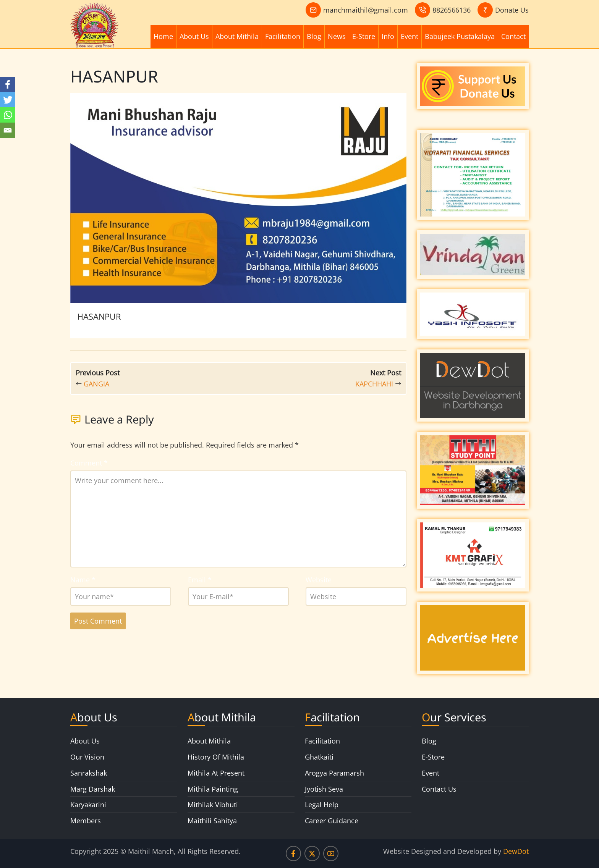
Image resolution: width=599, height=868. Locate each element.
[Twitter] (8, 100)
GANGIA (96, 384)
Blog (314, 36)
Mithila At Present (216, 773)
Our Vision (87, 757)
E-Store (364, 36)
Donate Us (512, 10)
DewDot (516, 851)
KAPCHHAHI (374, 384)
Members (86, 821)
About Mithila (237, 36)
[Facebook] (8, 84)
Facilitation (283, 36)
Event (410, 36)
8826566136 (452, 10)
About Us (194, 36)
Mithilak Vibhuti (213, 805)
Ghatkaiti (319, 757)
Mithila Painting (213, 789)
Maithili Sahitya (212, 821)
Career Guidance (332, 821)
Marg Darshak (93, 789)
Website (319, 580)
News (337, 36)
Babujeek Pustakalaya (460, 36)
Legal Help (322, 805)
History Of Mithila (216, 757)
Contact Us (439, 789)
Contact (513, 36)
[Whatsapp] (8, 115)
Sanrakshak (89, 773)
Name (83, 580)
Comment (89, 463)
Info (388, 36)
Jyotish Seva (324, 789)
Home (163, 36)
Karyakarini (88, 805)
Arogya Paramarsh (334, 773)
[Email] (8, 130)
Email (200, 580)
